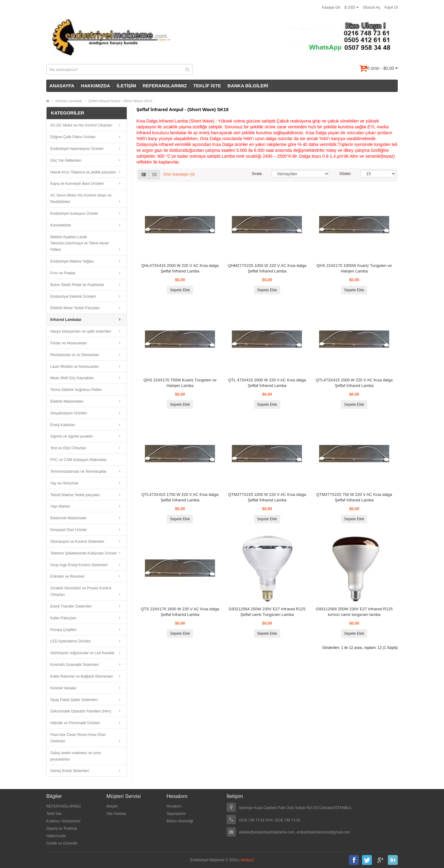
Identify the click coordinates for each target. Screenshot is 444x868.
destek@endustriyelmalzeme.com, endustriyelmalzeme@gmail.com (295, 832)
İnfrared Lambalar (69, 101)
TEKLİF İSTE (207, 86)
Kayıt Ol (391, 7)
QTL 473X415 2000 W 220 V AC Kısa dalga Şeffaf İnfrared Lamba (267, 383)
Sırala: (257, 174)
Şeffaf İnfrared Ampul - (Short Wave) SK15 (120, 101)
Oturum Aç (372, 7)
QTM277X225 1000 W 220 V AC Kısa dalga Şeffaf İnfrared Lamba (267, 497)
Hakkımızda (56, 836)
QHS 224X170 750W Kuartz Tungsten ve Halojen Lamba (180, 383)
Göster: (345, 174)
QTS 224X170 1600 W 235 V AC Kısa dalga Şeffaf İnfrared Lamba (180, 612)
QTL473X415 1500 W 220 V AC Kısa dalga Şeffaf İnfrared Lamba (354, 383)
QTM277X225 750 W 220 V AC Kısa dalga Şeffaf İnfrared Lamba (354, 497)
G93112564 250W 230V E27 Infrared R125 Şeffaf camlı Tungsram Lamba (267, 612)
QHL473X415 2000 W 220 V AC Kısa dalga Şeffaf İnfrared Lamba (180, 268)
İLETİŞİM (126, 86)
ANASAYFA (62, 86)
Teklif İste (54, 814)
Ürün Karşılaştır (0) (179, 174)
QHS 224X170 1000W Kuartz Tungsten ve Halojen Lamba (354, 268)
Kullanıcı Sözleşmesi (63, 821)
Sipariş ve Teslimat (62, 829)
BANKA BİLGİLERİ (248, 86)
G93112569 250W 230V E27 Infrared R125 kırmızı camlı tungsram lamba (354, 612)
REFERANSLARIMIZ (164, 86)
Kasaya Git (331, 7)
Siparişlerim (176, 814)
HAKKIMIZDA (95, 86)
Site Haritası (116, 814)
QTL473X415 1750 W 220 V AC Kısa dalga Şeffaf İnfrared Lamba (180, 497)
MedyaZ (247, 860)
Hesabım (174, 806)
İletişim (112, 806)
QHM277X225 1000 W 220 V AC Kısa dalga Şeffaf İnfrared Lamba (267, 268)
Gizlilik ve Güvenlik (62, 843)
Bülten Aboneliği (180, 821)
